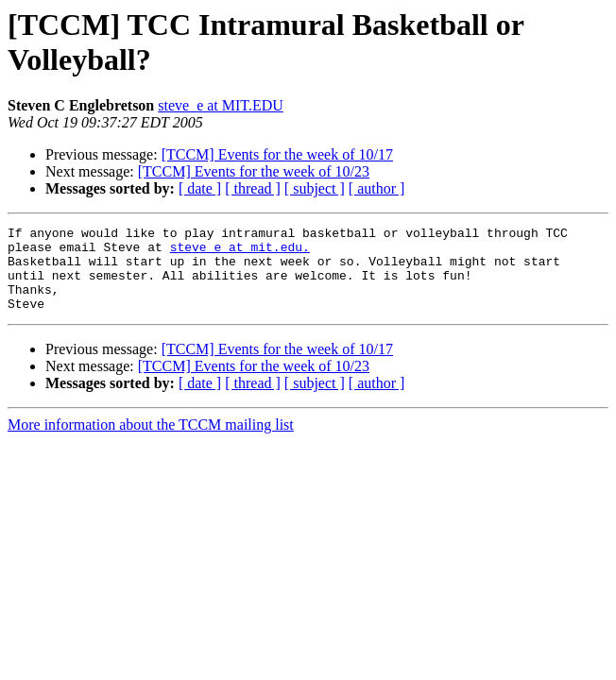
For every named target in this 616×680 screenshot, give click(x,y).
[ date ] (200, 188)
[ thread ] (253, 188)
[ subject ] (315, 188)
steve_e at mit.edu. (240, 252)
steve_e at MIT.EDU (221, 105)
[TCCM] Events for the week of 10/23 (254, 171)
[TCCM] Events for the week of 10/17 (277, 154)
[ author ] (377, 188)
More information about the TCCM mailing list (151, 442)
